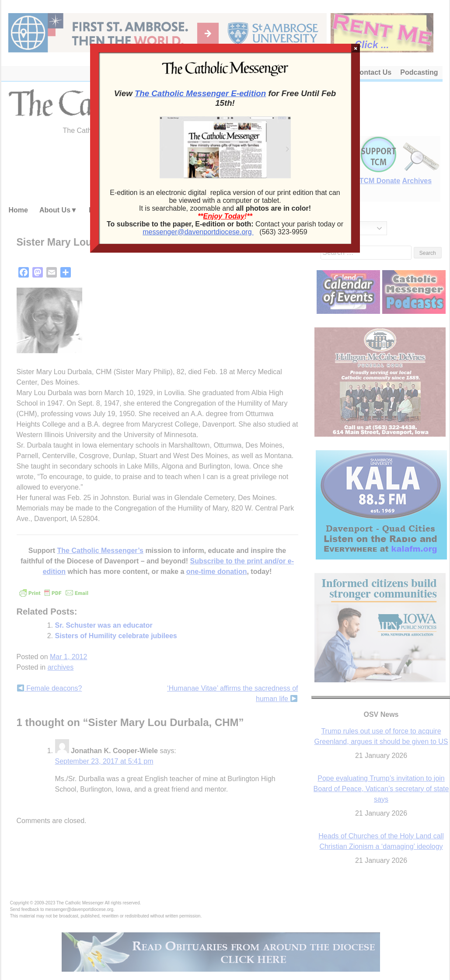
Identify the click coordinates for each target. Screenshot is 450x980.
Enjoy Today (224, 216)
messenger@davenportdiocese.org (198, 232)
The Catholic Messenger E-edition (200, 93)
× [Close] (356, 48)
